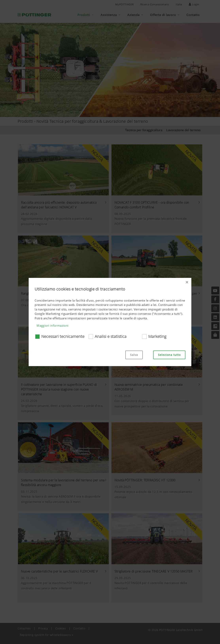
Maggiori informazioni (52, 325)
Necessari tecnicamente (63, 336)
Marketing (157, 336)
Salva (134, 355)
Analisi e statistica (111, 336)
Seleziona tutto (169, 355)
